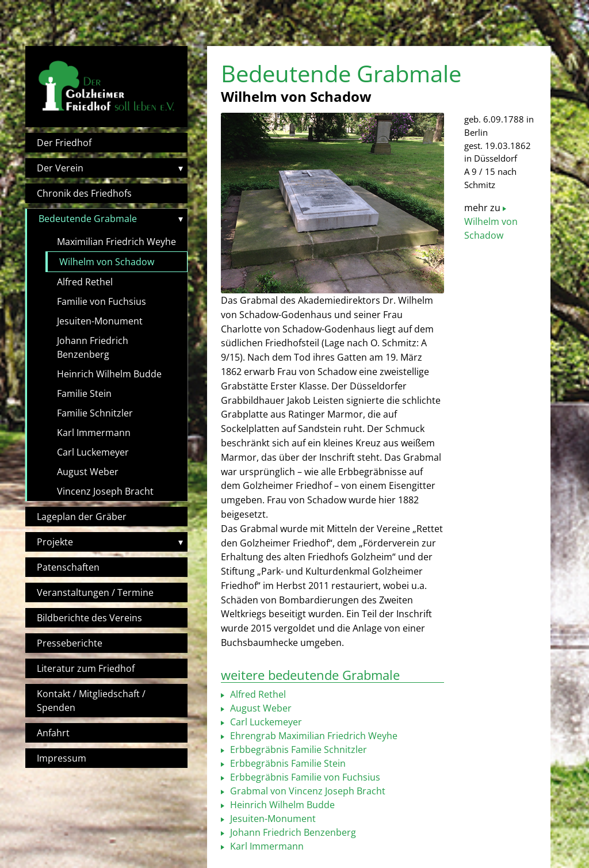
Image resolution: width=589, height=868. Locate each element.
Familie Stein (84, 393)
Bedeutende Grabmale (88, 219)
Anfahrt (53, 733)
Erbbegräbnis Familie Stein (287, 763)
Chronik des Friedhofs (84, 193)
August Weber (88, 472)
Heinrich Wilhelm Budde (109, 374)
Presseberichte (70, 643)
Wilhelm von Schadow (107, 262)
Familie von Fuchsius (102, 301)
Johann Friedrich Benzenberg (93, 347)
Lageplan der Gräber (82, 517)
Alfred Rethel (85, 282)
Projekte (55, 542)
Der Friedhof (64, 143)
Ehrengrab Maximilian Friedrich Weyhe (313, 736)
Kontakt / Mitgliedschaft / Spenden (91, 701)
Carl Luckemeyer (93, 452)
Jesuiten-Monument (100, 321)
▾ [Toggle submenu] (181, 168)
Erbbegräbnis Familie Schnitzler (297, 750)
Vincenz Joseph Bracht (105, 491)
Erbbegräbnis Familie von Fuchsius (304, 777)
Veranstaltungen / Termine (95, 592)
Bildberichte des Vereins (89, 618)
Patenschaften (68, 567)
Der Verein (60, 168)
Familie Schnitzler (95, 413)
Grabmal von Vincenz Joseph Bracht (307, 791)
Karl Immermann (94, 433)
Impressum (62, 758)
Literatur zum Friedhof (86, 668)
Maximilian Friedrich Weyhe (116, 242)
